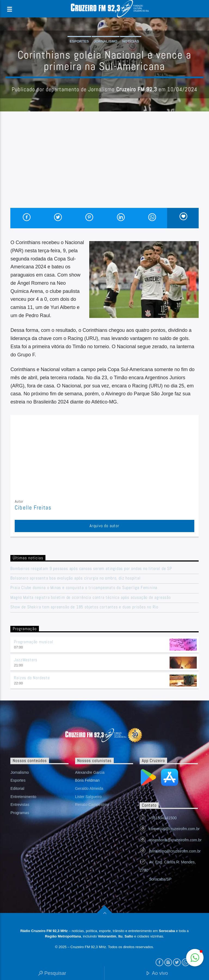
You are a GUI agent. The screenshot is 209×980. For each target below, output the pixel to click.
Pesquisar (52, 974)
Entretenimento (23, 797)
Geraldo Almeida (89, 788)
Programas (20, 813)
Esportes (79, 41)
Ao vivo (157, 974)
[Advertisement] (104, 167)
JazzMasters (26, 660)
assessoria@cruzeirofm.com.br (175, 840)
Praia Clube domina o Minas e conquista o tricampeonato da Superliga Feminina (84, 588)
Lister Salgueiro (88, 797)
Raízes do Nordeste (32, 678)
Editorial (17, 788)
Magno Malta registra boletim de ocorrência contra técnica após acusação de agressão (90, 597)
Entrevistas (20, 805)
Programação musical (33, 642)
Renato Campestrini (92, 805)
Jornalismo (106, 41)
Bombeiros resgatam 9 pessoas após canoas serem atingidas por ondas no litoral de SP (91, 568)
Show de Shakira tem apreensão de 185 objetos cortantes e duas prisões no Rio (84, 607)
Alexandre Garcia (90, 772)
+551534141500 (163, 818)
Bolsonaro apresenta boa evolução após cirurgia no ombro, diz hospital (75, 578)
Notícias (131, 41)
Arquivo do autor (104, 526)
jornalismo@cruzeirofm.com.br (175, 851)
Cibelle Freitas (33, 508)
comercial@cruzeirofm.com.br (174, 829)
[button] (195, 958)
